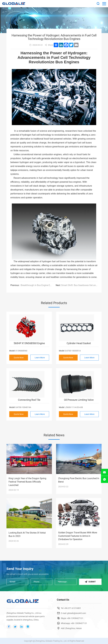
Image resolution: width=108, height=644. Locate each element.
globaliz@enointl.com (76, 613)
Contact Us (63, 600)
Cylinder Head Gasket (79, 343)
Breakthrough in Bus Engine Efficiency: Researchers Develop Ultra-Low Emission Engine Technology (31, 285)
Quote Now (19, 358)
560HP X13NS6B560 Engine (29, 343)
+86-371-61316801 (73, 608)
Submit (90, 582)
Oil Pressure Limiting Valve (79, 400)
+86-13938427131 (75, 618)
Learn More (40, 358)
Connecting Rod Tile (29, 400)
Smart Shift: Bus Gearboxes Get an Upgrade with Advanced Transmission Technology (77, 285)
